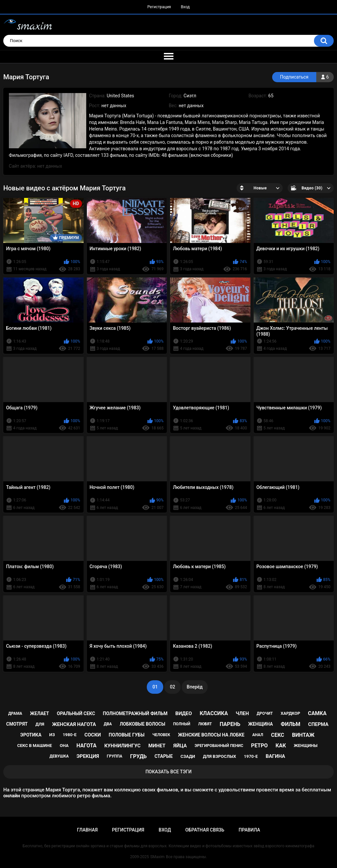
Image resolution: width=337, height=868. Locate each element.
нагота (86, 746)
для (40, 724)
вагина (275, 756)
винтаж (303, 735)
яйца (180, 746)
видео (184, 713)
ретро (259, 746)
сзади (188, 756)
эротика (31, 735)
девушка (59, 756)
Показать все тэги (168, 772)
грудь (138, 756)
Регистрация (159, 7)
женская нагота (74, 724)
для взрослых (219, 756)
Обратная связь (205, 830)
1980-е (69, 735)
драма (15, 713)
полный (182, 724)
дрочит (265, 713)
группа (115, 756)
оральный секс (76, 713)
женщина (260, 724)
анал (258, 735)
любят (205, 724)
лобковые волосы (143, 724)
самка (317, 713)
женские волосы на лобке (211, 735)
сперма (318, 724)
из (52, 735)
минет (157, 746)
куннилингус (122, 746)
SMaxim (157, 857)
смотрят (17, 724)
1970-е (251, 756)
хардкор (290, 713)
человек (161, 735)
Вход (185, 7)
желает (39, 713)
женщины (305, 746)
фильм (291, 724)
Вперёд (194, 687)
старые (163, 756)
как (281, 746)
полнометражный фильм (135, 713)
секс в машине (35, 746)
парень (230, 724)
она (64, 746)
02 (172, 687)
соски (92, 735)
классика (214, 713)
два (108, 724)
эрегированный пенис (219, 746)
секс (277, 735)
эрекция (88, 756)
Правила (249, 830)
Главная (87, 830)
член (242, 713)
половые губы (127, 735)
